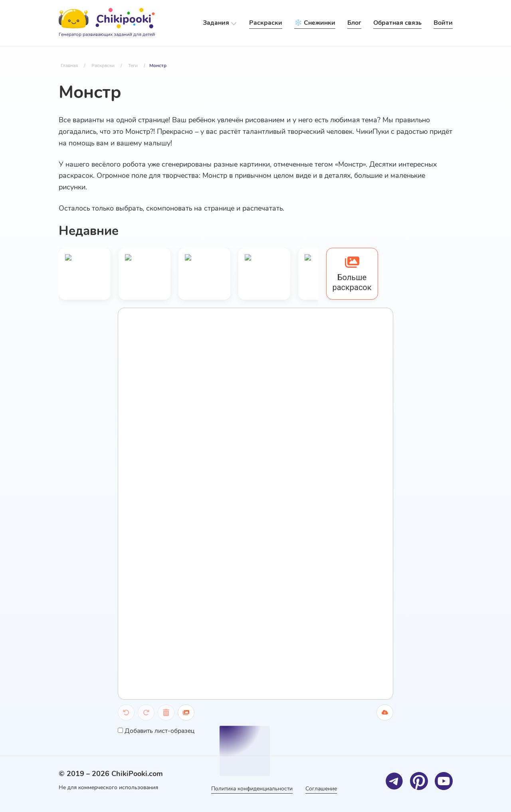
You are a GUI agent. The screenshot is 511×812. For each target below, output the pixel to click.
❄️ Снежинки (315, 23)
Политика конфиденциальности (252, 789)
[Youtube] (444, 781)
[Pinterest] (419, 781)
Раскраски (266, 23)
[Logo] (107, 23)
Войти (443, 23)
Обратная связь (397, 23)
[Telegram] (394, 781)
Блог (354, 23)
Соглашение (321, 789)
